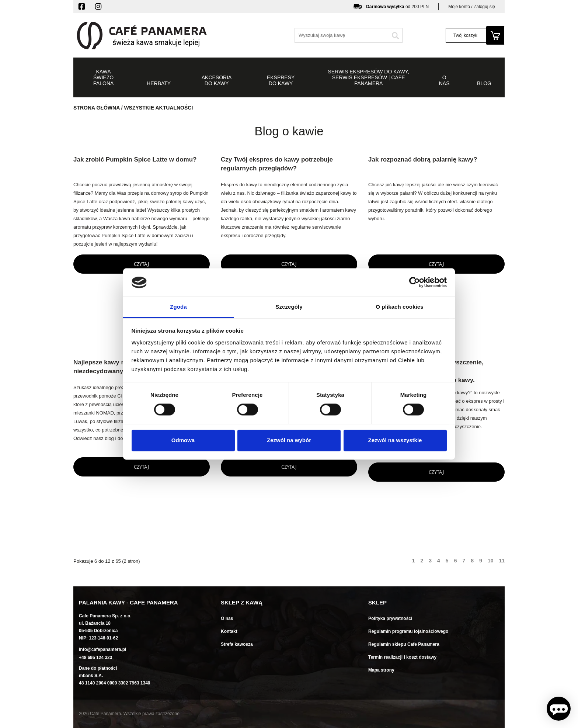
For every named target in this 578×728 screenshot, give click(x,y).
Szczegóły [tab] (289, 307)
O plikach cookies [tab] (399, 307)
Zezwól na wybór (289, 440)
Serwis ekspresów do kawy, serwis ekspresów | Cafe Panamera (368, 77)
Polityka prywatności (390, 618)
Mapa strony (381, 670)
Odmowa (183, 440)
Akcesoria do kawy (217, 80)
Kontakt (229, 631)
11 (502, 561)
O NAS (444, 80)
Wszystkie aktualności (158, 108)
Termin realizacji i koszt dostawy (402, 657)
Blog (484, 83)
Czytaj (141, 264)
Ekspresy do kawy (281, 80)
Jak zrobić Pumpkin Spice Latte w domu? (135, 160)
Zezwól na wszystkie (395, 440)
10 (491, 561)
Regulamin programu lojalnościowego (408, 631)
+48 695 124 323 (95, 658)
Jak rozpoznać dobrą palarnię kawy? (423, 160)
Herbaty (159, 83)
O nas (227, 618)
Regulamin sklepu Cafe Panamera (404, 644)
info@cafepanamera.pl (102, 649)
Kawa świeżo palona (104, 77)
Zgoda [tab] (178, 307)
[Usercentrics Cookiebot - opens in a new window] (415, 282)
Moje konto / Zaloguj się (472, 7)
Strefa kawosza (237, 644)
